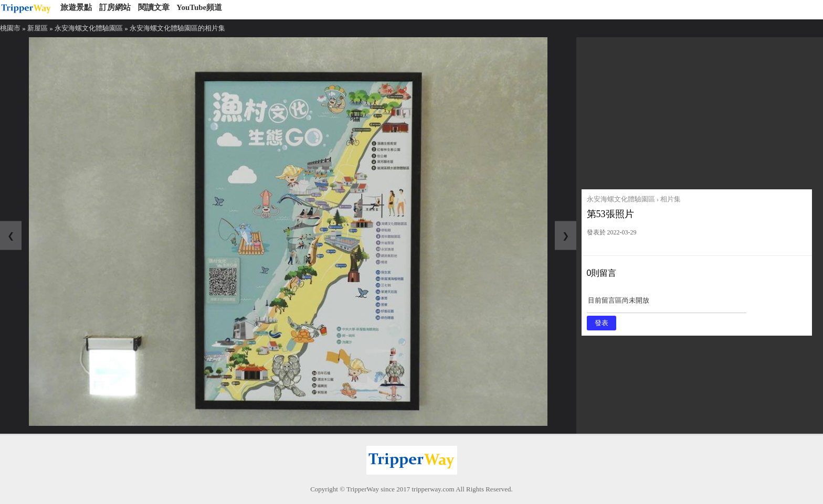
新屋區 (38, 28)
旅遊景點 (76, 7)
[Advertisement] (697, 111)
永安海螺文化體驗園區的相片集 (177, 28)
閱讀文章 (154, 7)
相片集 (671, 199)
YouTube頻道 (199, 7)
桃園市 (10, 28)
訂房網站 (115, 7)
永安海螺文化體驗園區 (89, 28)
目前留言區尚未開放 (667, 304)
